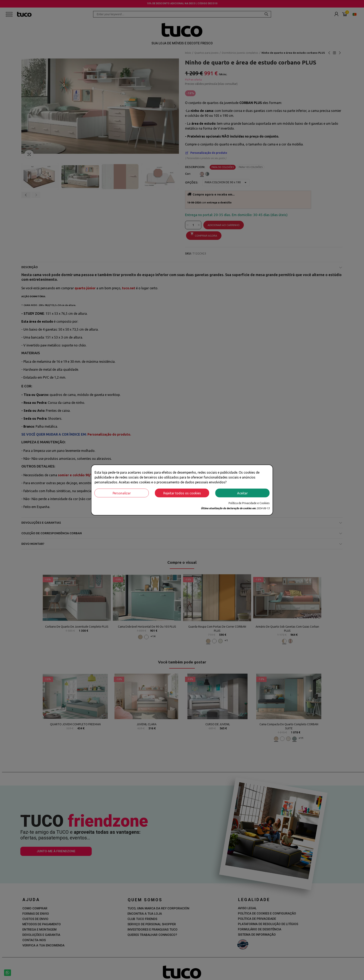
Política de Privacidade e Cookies (249, 503)
